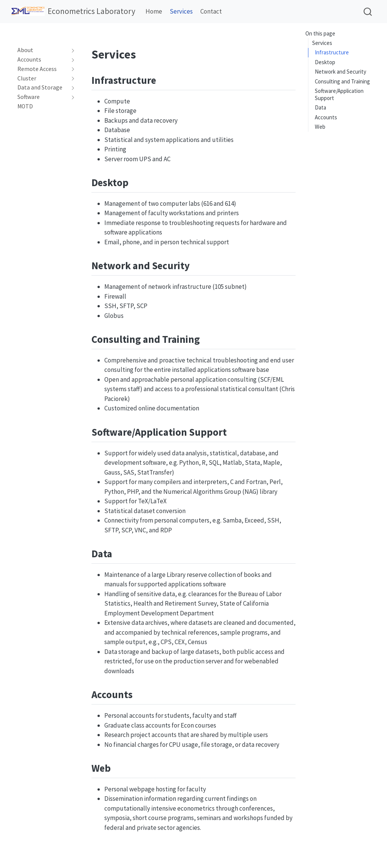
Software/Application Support (339, 94)
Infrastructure (332, 52)
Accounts (326, 117)
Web (320, 127)
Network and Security (341, 72)
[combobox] (368, 12)
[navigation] (43, 50)
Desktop (325, 62)
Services (322, 43)
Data (320, 107)
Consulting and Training (342, 81)
